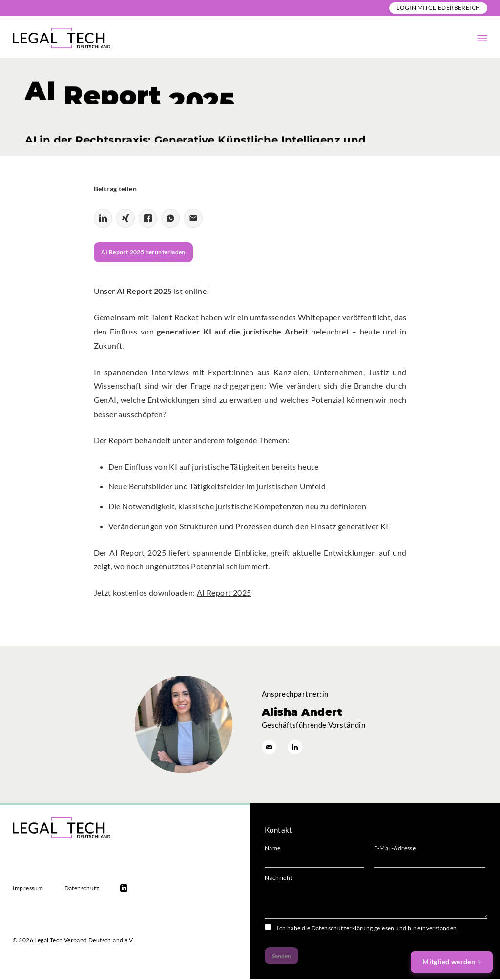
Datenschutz (82, 889)
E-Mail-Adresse (430, 859)
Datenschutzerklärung (342, 929)
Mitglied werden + (452, 962)
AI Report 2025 (224, 594)
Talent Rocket (175, 318)
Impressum (28, 889)
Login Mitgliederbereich (438, 8)
